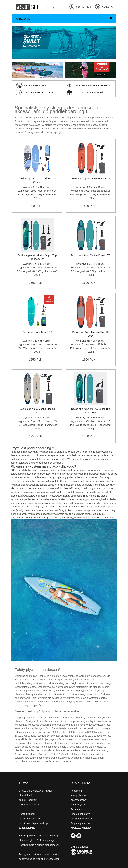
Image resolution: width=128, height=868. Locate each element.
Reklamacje (77, 809)
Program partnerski (81, 823)
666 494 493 (84, 7)
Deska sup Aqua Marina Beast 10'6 (91, 255)
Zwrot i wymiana (79, 805)
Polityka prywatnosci (81, 819)
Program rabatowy (80, 814)
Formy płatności (79, 795)
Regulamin (76, 791)
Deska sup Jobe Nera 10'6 (37, 332)
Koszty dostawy (79, 800)
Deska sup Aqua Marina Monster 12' (91, 178)
